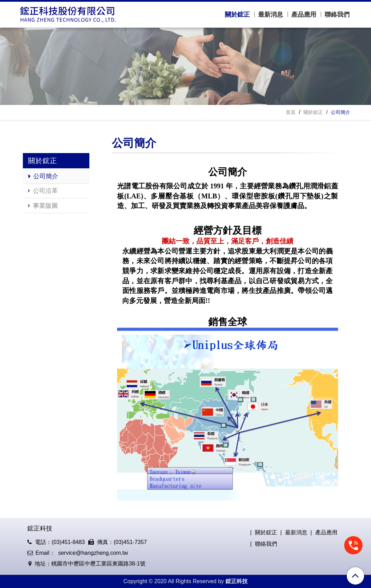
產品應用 (304, 15)
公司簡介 (43, 176)
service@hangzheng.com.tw (92, 553)
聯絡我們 (337, 15)
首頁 (291, 112)
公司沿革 (43, 191)
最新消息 (271, 15)
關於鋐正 (237, 15)
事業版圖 (43, 206)
